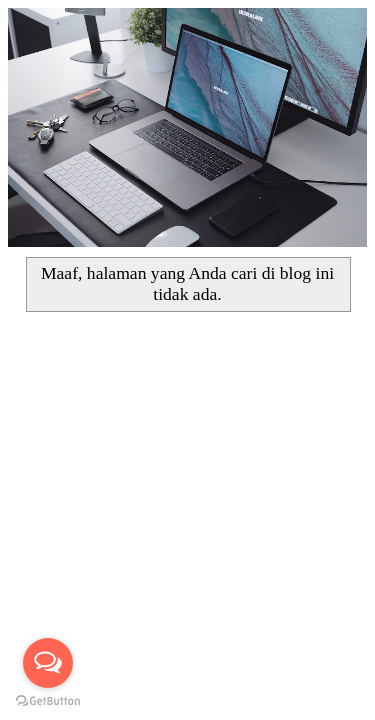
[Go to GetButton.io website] (48, 700)
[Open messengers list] (48, 663)
